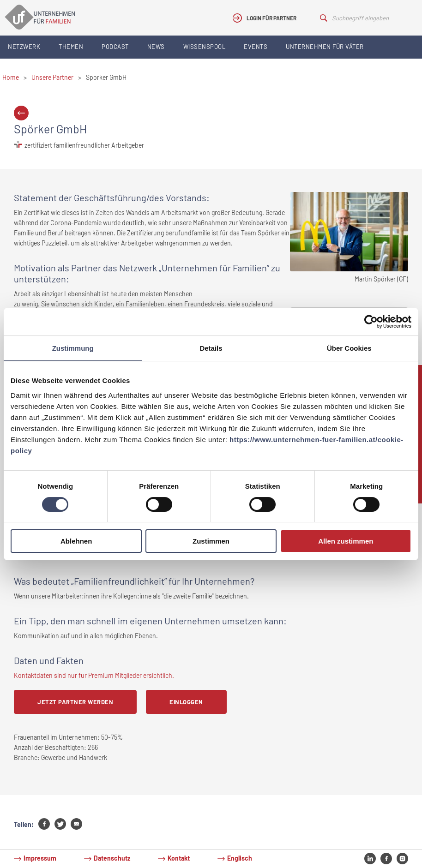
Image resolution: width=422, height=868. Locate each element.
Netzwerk (24, 47)
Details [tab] (211, 348)
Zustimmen (211, 541)
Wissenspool (205, 47)
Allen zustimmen (346, 541)
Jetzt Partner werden (75, 702)
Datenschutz (112, 858)
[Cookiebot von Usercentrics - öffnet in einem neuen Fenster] (371, 322)
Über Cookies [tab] (349, 348)
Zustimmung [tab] (73, 348)
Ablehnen (76, 541)
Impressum (40, 858)
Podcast (115, 47)
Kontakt (179, 858)
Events (256, 47)
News (156, 47)
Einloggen (186, 702)
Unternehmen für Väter (325, 47)
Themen (71, 47)
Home (11, 77)
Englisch (240, 858)
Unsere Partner (52, 77)
